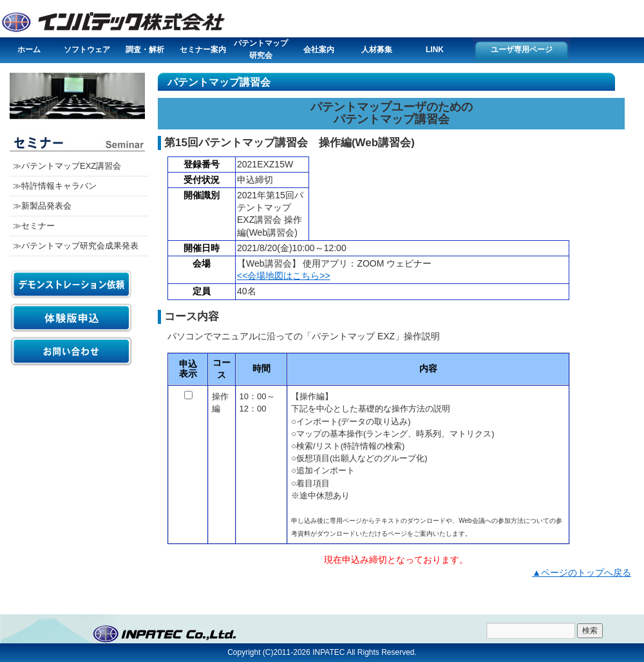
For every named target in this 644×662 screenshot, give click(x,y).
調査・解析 (145, 50)
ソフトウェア (87, 50)
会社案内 (319, 50)
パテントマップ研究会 (261, 49)
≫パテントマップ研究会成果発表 (76, 246)
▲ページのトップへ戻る (582, 572)
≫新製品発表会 (42, 206)
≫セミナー (34, 226)
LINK (435, 50)
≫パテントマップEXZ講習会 (67, 166)
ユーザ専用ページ (522, 50)
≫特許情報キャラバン (55, 186)
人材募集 (377, 50)
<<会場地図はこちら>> (284, 276)
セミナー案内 (203, 50)
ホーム (29, 50)
